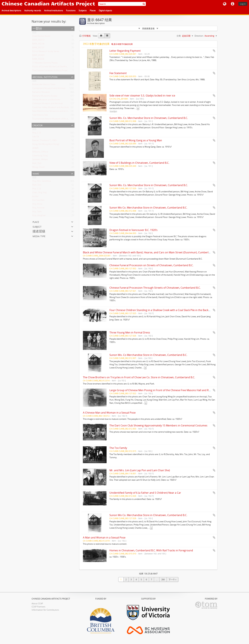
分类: (179, 36)
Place (36, 222)
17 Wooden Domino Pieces (45, 63)
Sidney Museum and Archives (46, 100)
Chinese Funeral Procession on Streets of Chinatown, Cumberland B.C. (151, 265)
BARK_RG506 (38, 60)
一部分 (37, 28)
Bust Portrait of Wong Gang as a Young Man (136, 140)
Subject (37, 226)
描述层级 (39, 231)
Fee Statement (118, 73)
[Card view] (101, 36)
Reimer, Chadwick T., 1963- (45, 141)
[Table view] (107, 36)
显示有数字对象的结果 (122, 44)
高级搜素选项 (148, 28)
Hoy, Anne (37, 205)
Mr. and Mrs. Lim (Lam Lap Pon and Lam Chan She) (140, 470)
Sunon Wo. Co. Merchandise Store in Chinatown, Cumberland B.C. (149, 118)
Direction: (199, 36)
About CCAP (37, 603)
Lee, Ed (36, 137)
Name (36, 173)
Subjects (83, 10)
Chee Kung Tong (40, 156)
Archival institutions (54, 10)
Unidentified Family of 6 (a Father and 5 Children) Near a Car (145, 493)
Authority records (33, 10)
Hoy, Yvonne (38, 208)
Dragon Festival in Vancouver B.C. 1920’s (133, 230)
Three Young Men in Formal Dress (130, 332)
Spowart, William (40, 160)
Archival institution (45, 77)
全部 (34, 33)
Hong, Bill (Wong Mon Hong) (46, 145)
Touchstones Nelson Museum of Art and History (55, 119)
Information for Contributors (45, 610)
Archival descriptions (11, 10)
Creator (38, 125)
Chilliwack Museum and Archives (48, 104)
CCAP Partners (38, 607)
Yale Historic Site (40, 116)
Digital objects (105, 10)
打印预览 (85, 36)
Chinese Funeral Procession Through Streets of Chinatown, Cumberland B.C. (155, 288)
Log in (243, 4)
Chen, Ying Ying (39, 193)
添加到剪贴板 (214, 51)
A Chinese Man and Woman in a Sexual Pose (109, 413)
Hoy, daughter (39, 216)
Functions (71, 10)
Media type (39, 236)
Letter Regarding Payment (125, 51)
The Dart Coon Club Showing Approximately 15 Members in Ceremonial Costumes (158, 425)
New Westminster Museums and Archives (52, 112)
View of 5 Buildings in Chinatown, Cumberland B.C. (139, 163)
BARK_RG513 (38, 41)
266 (163, 579)
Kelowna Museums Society (45, 96)
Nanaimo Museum (41, 93)
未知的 (35, 149)
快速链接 (232, 4)
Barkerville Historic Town (44, 85)
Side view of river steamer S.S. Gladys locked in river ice (142, 96)
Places (93, 10)
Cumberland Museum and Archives (49, 89)
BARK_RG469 (38, 56)
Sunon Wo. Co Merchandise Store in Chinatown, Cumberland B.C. (148, 355)
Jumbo (35, 197)
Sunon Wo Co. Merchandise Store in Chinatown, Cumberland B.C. (148, 208)
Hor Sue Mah (38, 201)
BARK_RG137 (38, 48)
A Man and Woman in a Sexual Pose (104, 538)
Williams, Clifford (40, 152)
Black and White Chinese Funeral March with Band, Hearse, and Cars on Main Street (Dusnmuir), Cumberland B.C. (151, 252)
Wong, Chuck (38, 168)
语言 (225, 4)
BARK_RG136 (38, 44)
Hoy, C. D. (37, 133)
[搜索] (144, 4)
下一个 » (172, 579)
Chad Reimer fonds (41, 37)
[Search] (122, 4)
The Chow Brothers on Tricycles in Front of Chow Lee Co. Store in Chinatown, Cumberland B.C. (139, 377)
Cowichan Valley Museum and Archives (51, 108)
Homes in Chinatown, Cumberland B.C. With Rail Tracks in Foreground (151, 550)
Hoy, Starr (37, 212)
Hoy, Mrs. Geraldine (42, 182)
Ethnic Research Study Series (46, 52)
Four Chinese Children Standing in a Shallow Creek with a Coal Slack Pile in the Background (163, 310)
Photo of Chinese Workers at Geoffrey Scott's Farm (56, 67)
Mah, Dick (37, 164)
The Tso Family (118, 448)
